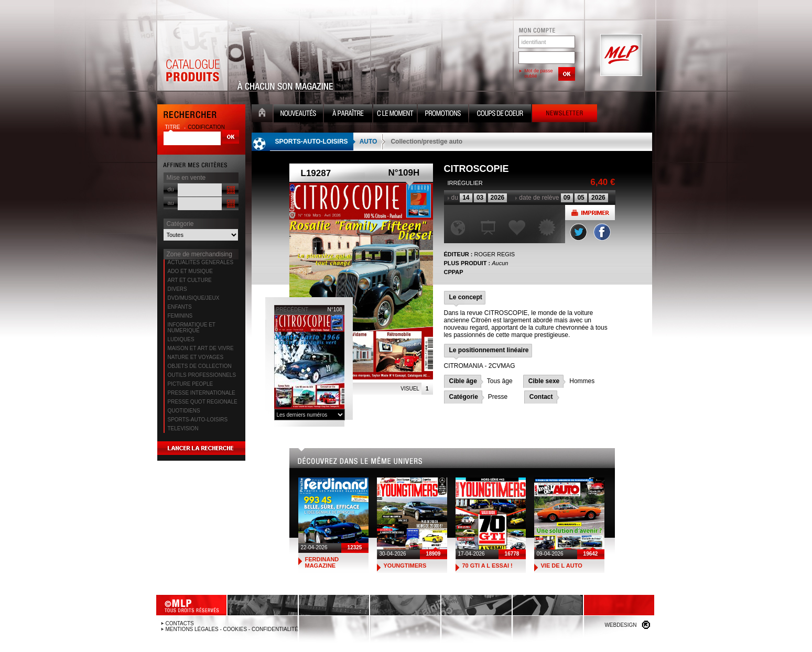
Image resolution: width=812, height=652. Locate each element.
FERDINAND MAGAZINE (322, 562)
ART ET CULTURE (190, 280)
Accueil (262, 115)
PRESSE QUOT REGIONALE (203, 402)
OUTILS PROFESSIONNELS (202, 375)
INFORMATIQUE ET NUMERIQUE (192, 328)
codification (206, 127)
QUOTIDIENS (184, 411)
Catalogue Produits (192, 56)
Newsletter (565, 115)
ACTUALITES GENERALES (201, 262)
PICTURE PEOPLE (191, 384)
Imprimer (590, 213)
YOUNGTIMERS (405, 566)
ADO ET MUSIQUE (191, 271)
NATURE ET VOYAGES (196, 357)
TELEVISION (183, 428)
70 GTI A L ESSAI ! (488, 566)
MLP (620, 56)
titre (174, 127)
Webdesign (620, 625)
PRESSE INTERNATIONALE (202, 393)
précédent (293, 309)
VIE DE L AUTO (562, 566)
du (171, 189)
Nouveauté (298, 115)
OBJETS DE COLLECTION (200, 366)
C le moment (395, 115)
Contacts (180, 623)
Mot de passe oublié (539, 73)
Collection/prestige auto (426, 142)
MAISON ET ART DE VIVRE (201, 348)
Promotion (443, 115)
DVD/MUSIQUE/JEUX (194, 298)
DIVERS (177, 289)
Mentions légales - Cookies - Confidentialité (232, 629)
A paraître (348, 115)
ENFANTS (180, 307)
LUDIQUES (181, 339)
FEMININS (180, 316)
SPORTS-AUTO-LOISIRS (198, 420)
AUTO (369, 142)
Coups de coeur (500, 115)
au (171, 203)
